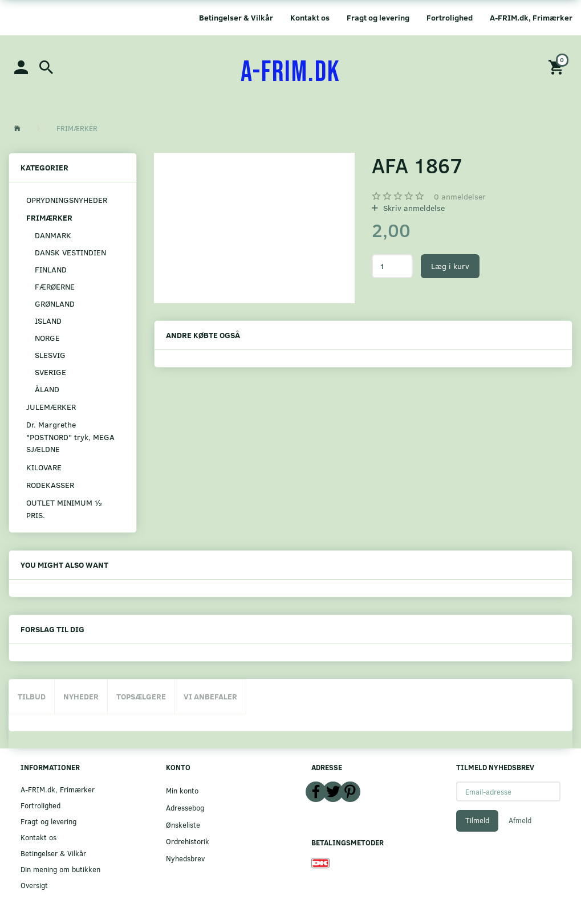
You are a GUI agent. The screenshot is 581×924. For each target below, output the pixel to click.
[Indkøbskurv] (558, 66)
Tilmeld (477, 820)
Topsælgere (141, 696)
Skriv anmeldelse (413, 208)
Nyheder (81, 696)
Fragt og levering (378, 17)
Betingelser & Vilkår (236, 17)
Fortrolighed (450, 17)
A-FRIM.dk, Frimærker (531, 17)
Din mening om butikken (60, 869)
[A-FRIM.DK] (290, 72)
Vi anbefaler (210, 696)
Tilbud (32, 696)
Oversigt (34, 885)
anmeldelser (460, 196)
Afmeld (520, 820)
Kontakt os (310, 17)
